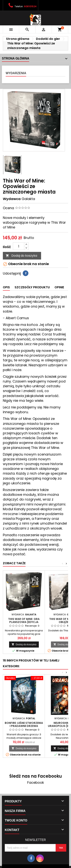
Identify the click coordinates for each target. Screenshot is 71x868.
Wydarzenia (16, 73)
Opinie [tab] (59, 287)
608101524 (30, 6)
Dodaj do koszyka (21, 256)
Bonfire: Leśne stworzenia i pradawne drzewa (24, 724)
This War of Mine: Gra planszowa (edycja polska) (24, 622)
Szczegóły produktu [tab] (32, 287)
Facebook (36, 782)
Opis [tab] (6, 287)
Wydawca (12, 199)
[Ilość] (19, 246)
